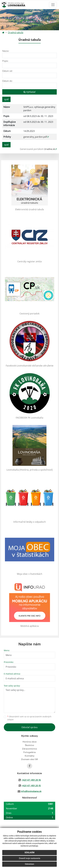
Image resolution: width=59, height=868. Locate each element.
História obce (30, 742)
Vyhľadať (30, 92)
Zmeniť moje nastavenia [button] (30, 858)
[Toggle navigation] (53, 5)
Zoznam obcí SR (30, 759)
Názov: (6, 51)
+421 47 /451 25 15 (31, 786)
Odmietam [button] (30, 864)
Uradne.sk (49, 149)
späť (6, 99)
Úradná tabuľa (16, 33)
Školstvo (30, 745)
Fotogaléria (30, 752)
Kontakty (30, 756)
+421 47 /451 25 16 (31, 780)
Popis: (5, 61)
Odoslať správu (30, 727)
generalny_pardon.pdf (35, 137)
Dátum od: (7, 71)
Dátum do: (7, 81)
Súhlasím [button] (30, 853)
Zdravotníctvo (30, 749)
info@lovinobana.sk (31, 791)
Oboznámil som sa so (29, 718)
